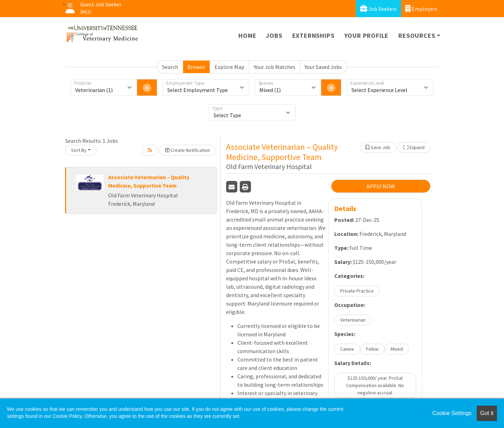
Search (170, 67)
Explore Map (229, 67)
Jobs (274, 36)
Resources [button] (417, 36)
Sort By (79, 150)
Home (247, 36)
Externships (313, 36)
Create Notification (188, 150)
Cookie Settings (452, 413)
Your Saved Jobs (323, 67)
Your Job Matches (275, 67)
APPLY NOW (381, 186)
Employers (421, 9)
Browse (196, 67)
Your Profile (367, 36)
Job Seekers (379, 9)
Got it (487, 413)
